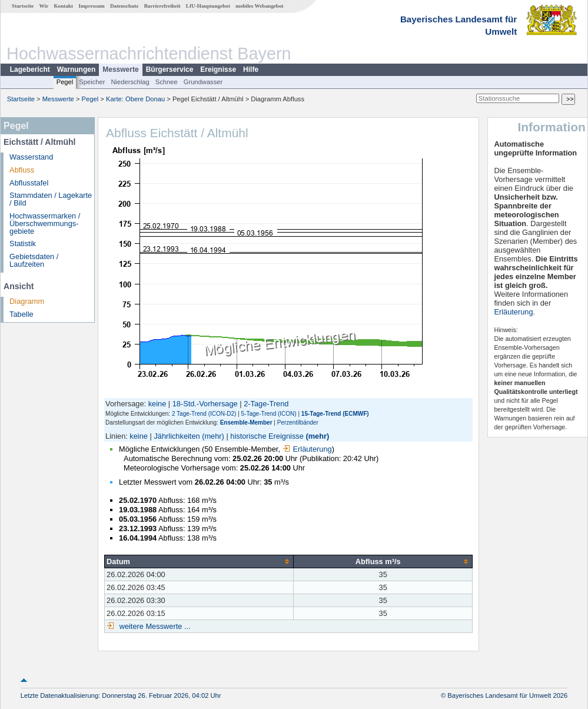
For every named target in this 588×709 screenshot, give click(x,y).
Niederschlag (130, 82)
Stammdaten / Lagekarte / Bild (51, 199)
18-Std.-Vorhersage (205, 404)
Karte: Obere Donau (135, 99)
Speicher (92, 82)
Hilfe (251, 69)
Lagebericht (30, 69)
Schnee (167, 82)
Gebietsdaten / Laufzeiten (34, 260)
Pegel (65, 82)
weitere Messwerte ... (154, 626)
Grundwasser (203, 82)
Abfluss (22, 170)
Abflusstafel (29, 183)
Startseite (23, 6)
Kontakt (63, 6)
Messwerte (120, 69)
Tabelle (21, 314)
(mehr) (213, 436)
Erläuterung (307, 449)
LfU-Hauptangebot (208, 6)
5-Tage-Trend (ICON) (269, 414)
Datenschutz (124, 6)
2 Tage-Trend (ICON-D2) (204, 414)
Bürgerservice (170, 69)
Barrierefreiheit (162, 6)
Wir (44, 6)
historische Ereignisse (267, 436)
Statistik (23, 243)
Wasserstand (31, 157)
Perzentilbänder (298, 423)
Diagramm (27, 301)
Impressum (91, 6)
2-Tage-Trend (266, 404)
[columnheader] (199, 561)
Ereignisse (218, 69)
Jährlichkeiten (177, 436)
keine (157, 404)
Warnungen (77, 69)
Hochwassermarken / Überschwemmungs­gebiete (45, 223)
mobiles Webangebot (259, 6)
